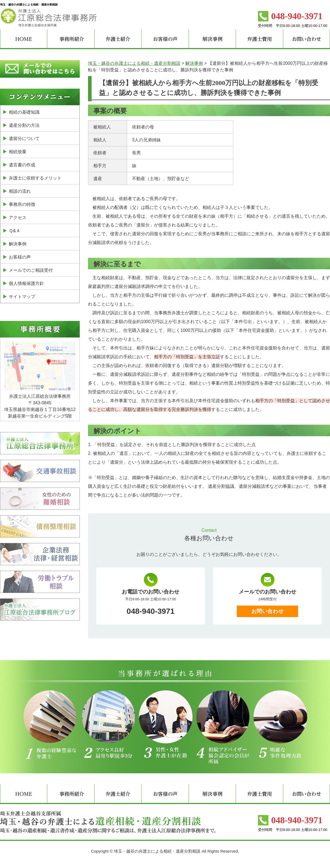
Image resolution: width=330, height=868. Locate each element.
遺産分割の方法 (24, 125)
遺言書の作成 (22, 165)
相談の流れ (20, 191)
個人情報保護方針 (26, 283)
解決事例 (18, 244)
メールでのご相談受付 (31, 270)
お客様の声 (20, 257)
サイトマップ (22, 297)
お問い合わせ (267, 611)
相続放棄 (18, 152)
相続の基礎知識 (24, 112)
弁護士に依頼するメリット (35, 178)
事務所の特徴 (22, 204)
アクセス (18, 218)
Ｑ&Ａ (15, 231)
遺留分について (24, 138)
